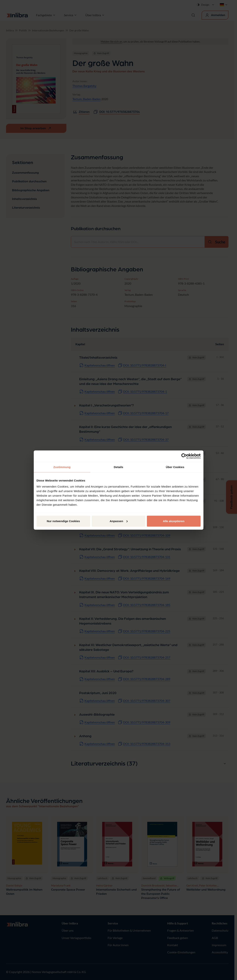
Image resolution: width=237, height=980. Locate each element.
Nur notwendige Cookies (63, 521)
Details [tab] (119, 467)
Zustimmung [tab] (62, 467)
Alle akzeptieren (174, 521)
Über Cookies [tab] (175, 467)
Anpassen (119, 521)
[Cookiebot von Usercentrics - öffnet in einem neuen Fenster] (184, 456)
